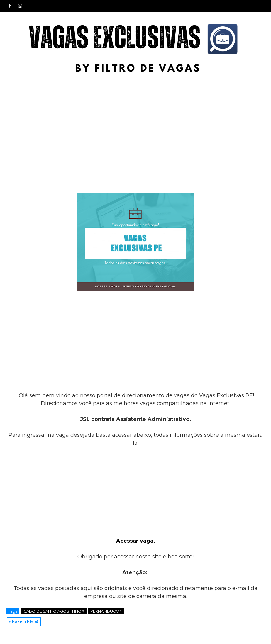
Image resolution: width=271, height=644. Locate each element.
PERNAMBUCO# (106, 611)
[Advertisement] (135, 121)
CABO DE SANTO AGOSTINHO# (54, 611)
